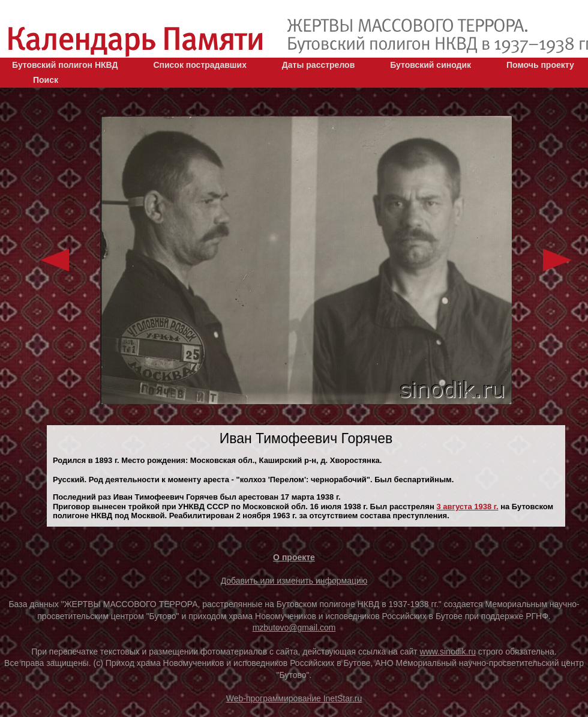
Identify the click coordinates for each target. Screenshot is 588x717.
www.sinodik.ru (448, 652)
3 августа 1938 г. (467, 507)
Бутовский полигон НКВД (65, 65)
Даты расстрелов (318, 65)
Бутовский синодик (430, 65)
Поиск (46, 80)
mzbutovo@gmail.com (294, 628)
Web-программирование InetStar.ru (294, 698)
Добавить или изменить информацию (294, 581)
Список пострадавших (200, 65)
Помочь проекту (540, 65)
